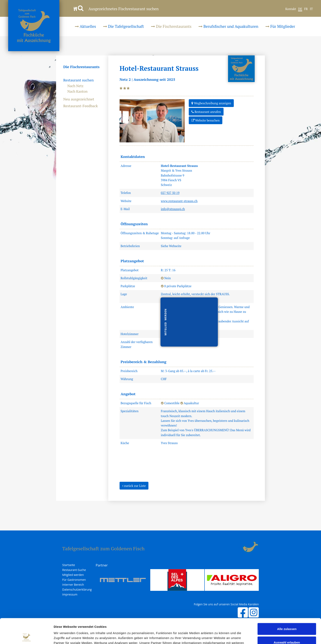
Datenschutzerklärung (77, 590)
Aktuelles (85, 26)
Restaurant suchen (79, 80)
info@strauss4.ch (173, 209)
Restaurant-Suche (74, 570)
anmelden (237, 547)
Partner (102, 565)
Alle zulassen (287, 604)
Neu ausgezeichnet (79, 99)
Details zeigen (218, 636)
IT (311, 9)
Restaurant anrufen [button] (206, 111)
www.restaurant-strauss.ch (179, 201)
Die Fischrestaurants (171, 26)
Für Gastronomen (74, 580)
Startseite (69, 565)
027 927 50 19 (170, 193)
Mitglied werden (73, 575)
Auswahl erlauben (287, 617)
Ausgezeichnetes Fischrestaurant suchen (116, 9)
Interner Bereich (73, 585)
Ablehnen (287, 631)
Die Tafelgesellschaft (124, 26)
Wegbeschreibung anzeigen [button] (211, 103)
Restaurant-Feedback (81, 106)
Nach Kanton (77, 91)
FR (306, 9)
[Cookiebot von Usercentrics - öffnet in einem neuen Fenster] (27, 636)
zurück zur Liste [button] (134, 485)
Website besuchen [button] (206, 120)
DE (300, 9)
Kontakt (291, 9)
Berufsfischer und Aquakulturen (228, 26)
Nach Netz (75, 86)
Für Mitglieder (280, 26)
